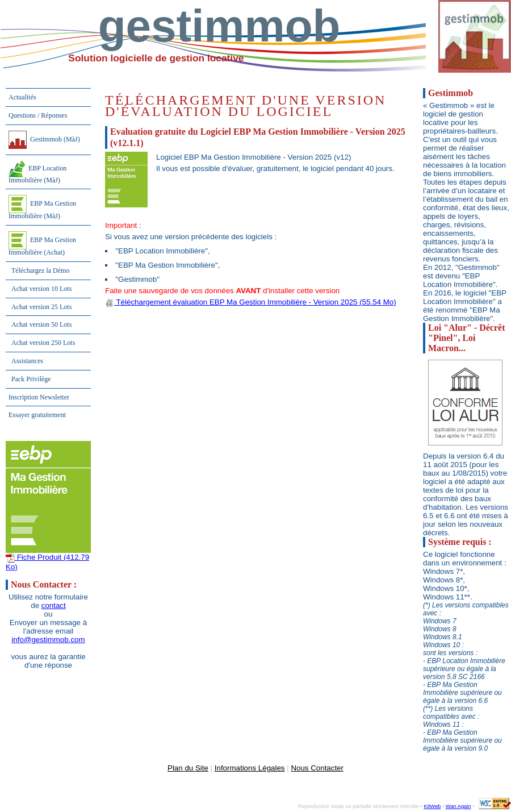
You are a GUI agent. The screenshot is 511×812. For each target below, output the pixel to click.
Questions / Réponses (38, 115)
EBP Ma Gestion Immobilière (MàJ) (42, 207)
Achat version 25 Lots (41, 307)
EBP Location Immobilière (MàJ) (37, 172)
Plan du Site (188, 768)
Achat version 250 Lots (43, 343)
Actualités (22, 97)
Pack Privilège (31, 379)
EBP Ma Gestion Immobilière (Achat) (42, 244)
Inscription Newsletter (39, 397)
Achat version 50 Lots (41, 324)
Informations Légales (250, 768)
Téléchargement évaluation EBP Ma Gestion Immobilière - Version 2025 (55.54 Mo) (251, 302)
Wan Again (458, 806)
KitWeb (432, 806)
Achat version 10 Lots (41, 289)
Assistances (27, 361)
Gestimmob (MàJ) (44, 140)
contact (54, 605)
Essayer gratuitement (37, 415)
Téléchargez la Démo (40, 270)
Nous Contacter (317, 768)
